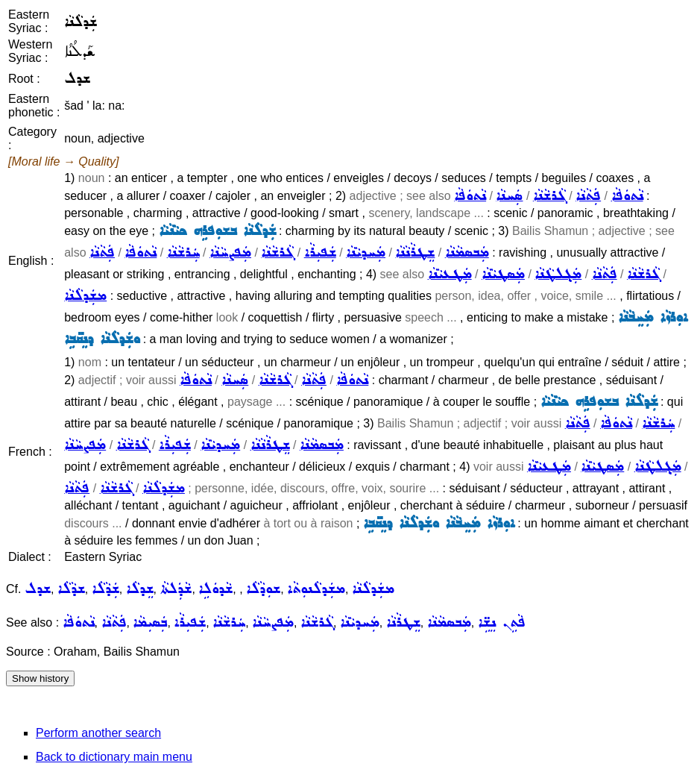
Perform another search (98, 733)
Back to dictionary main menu (114, 757)
